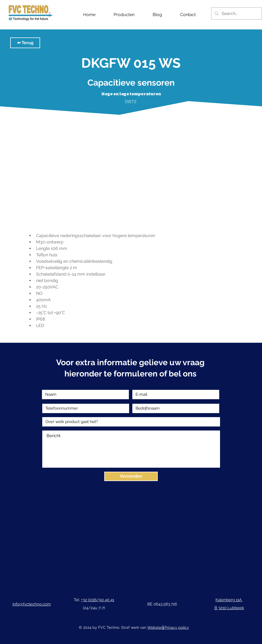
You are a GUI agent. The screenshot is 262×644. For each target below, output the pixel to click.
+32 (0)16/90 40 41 (98, 600)
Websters (156, 627)
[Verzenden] (131, 476)
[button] (25, 43)
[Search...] (236, 14)
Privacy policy (177, 627)
